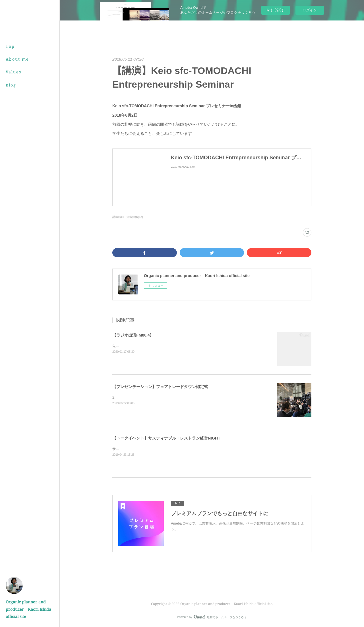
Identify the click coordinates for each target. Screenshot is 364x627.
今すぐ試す (275, 10)
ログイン (310, 10)
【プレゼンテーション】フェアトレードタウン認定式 (160, 387)
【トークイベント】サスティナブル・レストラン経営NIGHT (166, 438)
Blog (11, 85)
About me (17, 59)
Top (10, 46)
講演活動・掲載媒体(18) (128, 217)
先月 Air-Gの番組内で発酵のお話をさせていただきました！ (159, 346)
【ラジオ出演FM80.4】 (133, 335)
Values (14, 72)
